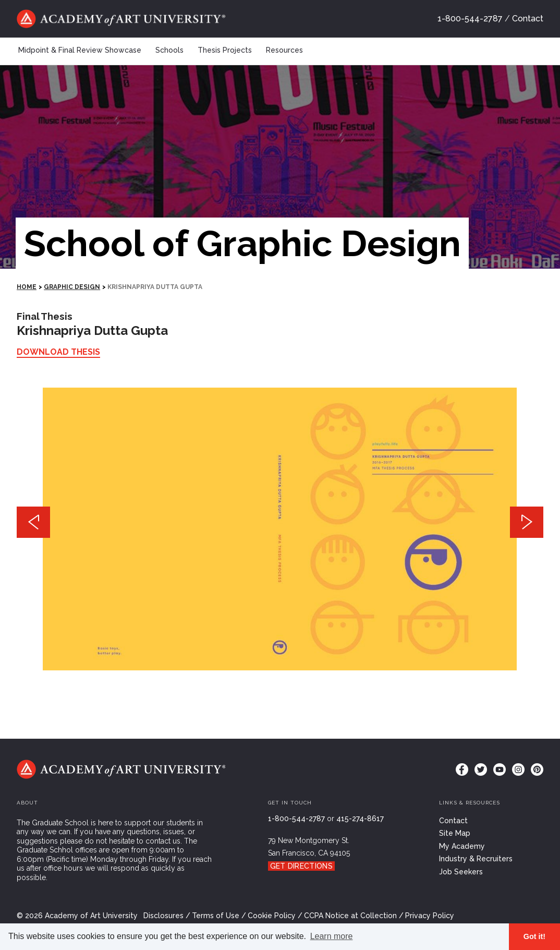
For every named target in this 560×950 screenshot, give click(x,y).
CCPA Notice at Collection (350, 916)
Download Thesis (58, 352)
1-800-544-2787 (470, 19)
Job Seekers (461, 872)
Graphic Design (72, 287)
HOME (27, 287)
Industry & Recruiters (476, 859)
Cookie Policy (272, 916)
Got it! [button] (534, 936)
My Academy (462, 846)
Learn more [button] (332, 936)
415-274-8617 (360, 819)
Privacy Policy (430, 916)
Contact (528, 19)
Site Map (455, 833)
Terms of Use (216, 916)
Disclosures (163, 916)
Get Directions (301, 866)
